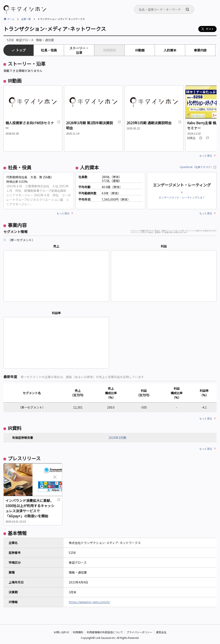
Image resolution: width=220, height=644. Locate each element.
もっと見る (206, 155)
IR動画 (140, 50)
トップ (21, 50)
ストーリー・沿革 (79, 50)
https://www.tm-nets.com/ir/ (89, 602)
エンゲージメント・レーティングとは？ (182, 197)
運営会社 (161, 632)
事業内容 (200, 50)
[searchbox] (165, 9)
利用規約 (78, 632)
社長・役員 (49, 50)
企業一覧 (26, 19)
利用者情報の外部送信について (105, 632)
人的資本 (170, 50)
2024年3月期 (117, 438)
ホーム (11, 19)
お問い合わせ (61, 632)
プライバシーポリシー (139, 632)
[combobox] (164, 9)
